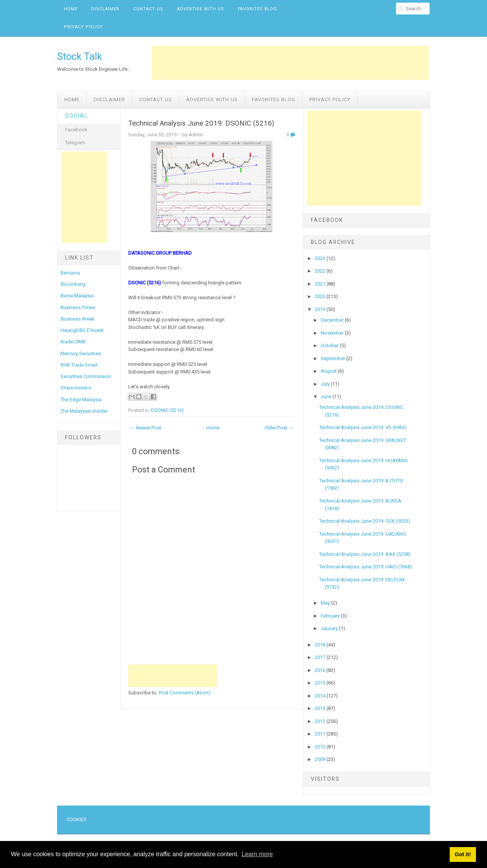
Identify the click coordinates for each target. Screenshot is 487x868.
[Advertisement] (290, 63)
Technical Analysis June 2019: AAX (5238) (365, 554)
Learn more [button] (257, 854)
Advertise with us (201, 9)
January (330, 628)
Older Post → (279, 428)
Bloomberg (73, 284)
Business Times (78, 307)
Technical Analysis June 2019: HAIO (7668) (366, 567)
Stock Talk (80, 56)
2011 (321, 734)
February (331, 616)
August (329, 371)
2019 (321, 309)
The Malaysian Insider (84, 411)
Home (71, 9)
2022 (321, 271)
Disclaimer (105, 9)
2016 (321, 670)
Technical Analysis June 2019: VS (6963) (363, 427)
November (333, 333)
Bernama (70, 273)
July (326, 384)
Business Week (77, 319)
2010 (321, 747)
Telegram (75, 143)
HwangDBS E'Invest (82, 330)
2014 (321, 696)
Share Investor (76, 388)
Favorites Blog (257, 9)
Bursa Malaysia (77, 296)
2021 (321, 284)
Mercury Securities (81, 353)
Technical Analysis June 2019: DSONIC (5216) (201, 123)
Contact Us (148, 9)
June (327, 397)
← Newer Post (146, 428)
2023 (321, 258)
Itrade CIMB (73, 342)
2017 (321, 657)
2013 (321, 708)
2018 (321, 645)
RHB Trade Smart (79, 365)
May (326, 603)
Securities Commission (86, 376)
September (333, 358)
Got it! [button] (463, 854)
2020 (321, 296)
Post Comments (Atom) (185, 693)
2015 (321, 683)
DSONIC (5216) (167, 410)
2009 (321, 759)
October (330, 345)
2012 (321, 721)
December (333, 320)
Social (76, 116)
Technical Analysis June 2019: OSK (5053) (365, 521)
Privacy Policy (83, 27)
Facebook (76, 130)
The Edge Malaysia (81, 400)
